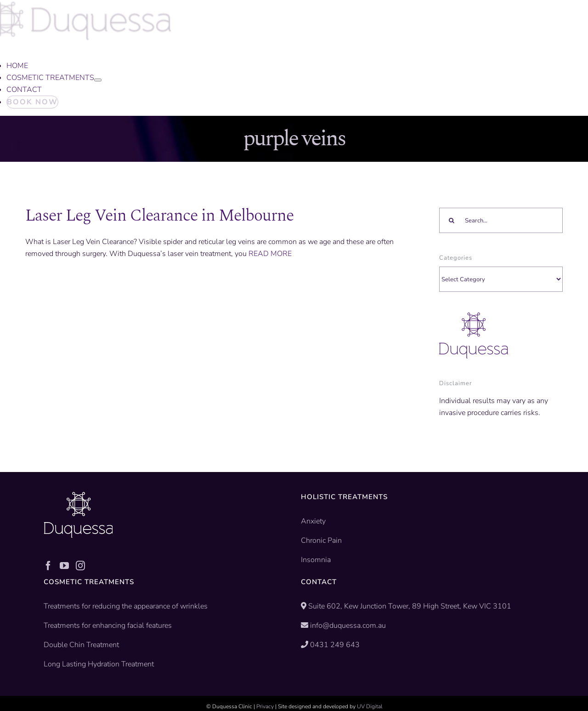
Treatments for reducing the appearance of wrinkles (126, 606)
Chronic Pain (321, 540)
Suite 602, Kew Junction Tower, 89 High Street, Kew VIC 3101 (409, 606)
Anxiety (313, 521)
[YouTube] (64, 566)
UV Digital (370, 706)
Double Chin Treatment (81, 645)
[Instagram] (80, 566)
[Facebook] (48, 566)
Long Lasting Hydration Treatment (99, 664)
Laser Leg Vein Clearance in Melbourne (159, 216)
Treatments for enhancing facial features (108, 626)
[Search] (452, 220)
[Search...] (501, 220)
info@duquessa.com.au (348, 626)
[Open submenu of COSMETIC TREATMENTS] (98, 80)
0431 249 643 (335, 645)
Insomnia (316, 560)
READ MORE (270, 254)
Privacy (265, 706)
